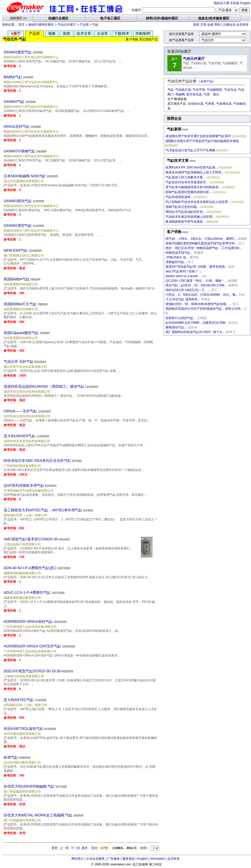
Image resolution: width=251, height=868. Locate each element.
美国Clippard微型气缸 (21, 333)
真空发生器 (194, 94)
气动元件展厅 (67, 25)
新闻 (196, 25)
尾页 (85, 848)
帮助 (217, 25)
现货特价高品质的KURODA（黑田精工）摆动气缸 (44, 386)
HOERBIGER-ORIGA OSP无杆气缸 (32, 646)
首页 (21, 25)
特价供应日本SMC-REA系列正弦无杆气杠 (37, 461)
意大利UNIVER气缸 (20, 436)
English (245, 3)
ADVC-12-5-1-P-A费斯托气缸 (27, 592)
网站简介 (78, 859)
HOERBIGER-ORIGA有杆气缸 (28, 622)
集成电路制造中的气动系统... (186, 222)
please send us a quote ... (183, 276)
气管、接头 (211, 94)
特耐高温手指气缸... (179, 253)
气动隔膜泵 (215, 90)
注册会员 (229, 25)
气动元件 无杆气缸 (19, 362)
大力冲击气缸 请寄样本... (183, 299)
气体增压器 (224, 104)
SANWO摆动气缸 (18, 201)
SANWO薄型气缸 (18, 225)
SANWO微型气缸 (18, 52)
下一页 (75, 848)
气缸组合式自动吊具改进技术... (187, 182)
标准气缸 (11, 757)
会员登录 (242, 25)
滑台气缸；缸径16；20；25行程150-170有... (196, 285)
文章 (203, 25)
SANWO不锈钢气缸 (20, 151)
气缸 (171, 90)
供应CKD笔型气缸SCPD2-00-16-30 (32, 671)
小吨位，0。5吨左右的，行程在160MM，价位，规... (202, 295)
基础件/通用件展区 (41, 25)
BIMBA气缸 (13, 77)
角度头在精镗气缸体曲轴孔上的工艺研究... (195, 172)
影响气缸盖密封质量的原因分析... (189, 192)
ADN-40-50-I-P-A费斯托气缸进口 (30, 568)
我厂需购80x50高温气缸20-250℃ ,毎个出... (195, 332)
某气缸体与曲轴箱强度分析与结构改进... (193, 187)
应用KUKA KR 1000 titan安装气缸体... (192, 167)
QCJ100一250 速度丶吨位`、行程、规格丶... (196, 281)
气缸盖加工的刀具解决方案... (186, 177)
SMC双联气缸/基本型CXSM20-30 (31, 539)
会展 (210, 25)
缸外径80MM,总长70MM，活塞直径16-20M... (197, 323)
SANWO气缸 (14, 102)
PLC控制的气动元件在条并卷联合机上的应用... (198, 202)
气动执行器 (183, 90)
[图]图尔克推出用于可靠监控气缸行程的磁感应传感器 (202, 141)
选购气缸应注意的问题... (182, 207)
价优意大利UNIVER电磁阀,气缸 (29, 786)
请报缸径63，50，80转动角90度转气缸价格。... (199, 304)
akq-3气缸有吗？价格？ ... (184, 271)
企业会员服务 (95, 859)
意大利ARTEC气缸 (19, 700)
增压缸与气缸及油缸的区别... (186, 212)
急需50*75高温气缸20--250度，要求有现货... (197, 267)
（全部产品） (206, 81)
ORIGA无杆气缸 (17, 126)
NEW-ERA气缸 (16, 250)
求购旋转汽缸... (176, 262)
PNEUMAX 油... (177, 257)
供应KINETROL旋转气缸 (24, 729)
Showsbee (157, 859)
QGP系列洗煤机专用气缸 (24, 485)
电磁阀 (180, 94)
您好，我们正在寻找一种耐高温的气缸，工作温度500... (204, 248)
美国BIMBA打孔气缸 (20, 304)
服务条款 (129, 859)
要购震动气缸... (176, 327)
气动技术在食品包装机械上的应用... (190, 217)
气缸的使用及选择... (179, 197)
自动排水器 (196, 104)
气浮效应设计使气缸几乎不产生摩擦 (190, 150)
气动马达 (230, 90)
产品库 (84, 25)
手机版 (235, 3)
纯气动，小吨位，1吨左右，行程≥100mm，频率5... (201, 239)
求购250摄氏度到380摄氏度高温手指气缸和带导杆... (202, 243)
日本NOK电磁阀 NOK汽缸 (25, 176)
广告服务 (114, 859)
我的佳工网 (222, 3)
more (185, 129)
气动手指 (199, 90)
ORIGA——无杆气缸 (20, 411)
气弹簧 (210, 104)
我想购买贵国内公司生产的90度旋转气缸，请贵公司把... (204, 309)
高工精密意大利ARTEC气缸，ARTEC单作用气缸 (43, 510)
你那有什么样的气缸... (181, 318)
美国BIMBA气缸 (17, 279)
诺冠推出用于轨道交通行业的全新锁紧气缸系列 (198, 136)
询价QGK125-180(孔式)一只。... (188, 290)
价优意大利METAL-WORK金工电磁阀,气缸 (38, 815)
